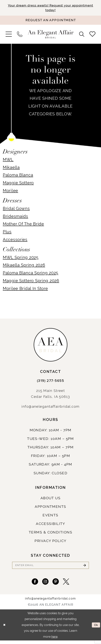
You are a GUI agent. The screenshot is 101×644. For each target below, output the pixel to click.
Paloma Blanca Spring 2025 (31, 274)
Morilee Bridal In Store (25, 289)
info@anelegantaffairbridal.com (50, 407)
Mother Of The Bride (23, 225)
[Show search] (82, 35)
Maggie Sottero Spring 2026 (31, 282)
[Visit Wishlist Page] (92, 35)
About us (51, 499)
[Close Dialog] (4, 628)
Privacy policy (50, 542)
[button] (9, 35)
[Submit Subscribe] (84, 567)
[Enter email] (50, 567)
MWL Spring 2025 (21, 258)
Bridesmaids (15, 217)
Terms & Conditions (50, 533)
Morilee (10, 192)
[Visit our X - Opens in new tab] (69, 584)
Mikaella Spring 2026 (24, 266)
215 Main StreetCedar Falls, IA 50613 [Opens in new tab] (50, 394)
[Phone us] (20, 35)
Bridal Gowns (16, 209)
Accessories (15, 240)
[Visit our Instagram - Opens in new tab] (45, 584)
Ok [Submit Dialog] (96, 628)
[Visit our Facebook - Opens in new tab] (32, 584)
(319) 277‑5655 (50, 382)
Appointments (50, 508)
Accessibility (50, 525)
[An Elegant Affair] (50, 35)
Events (50, 516)
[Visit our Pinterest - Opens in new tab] (56, 584)
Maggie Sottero (18, 184)
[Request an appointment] (50, 21)
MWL (8, 160)
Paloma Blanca (18, 176)
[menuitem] (9, 35)
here (54, 640)
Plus (7, 233)
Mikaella (11, 168)
